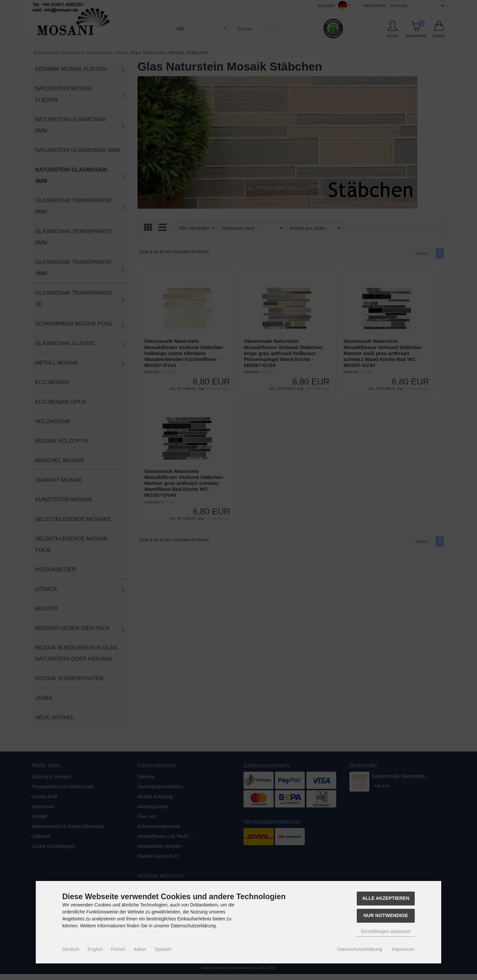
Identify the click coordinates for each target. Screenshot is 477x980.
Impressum (403, 949)
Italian (140, 949)
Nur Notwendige (386, 915)
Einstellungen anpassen (386, 931)
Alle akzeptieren (386, 898)
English (95, 949)
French (118, 949)
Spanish (163, 949)
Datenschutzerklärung (360, 949)
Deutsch (71, 949)
